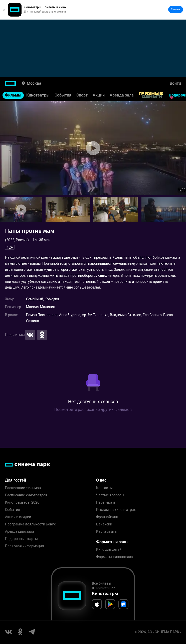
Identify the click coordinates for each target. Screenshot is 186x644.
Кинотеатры (38, 95)
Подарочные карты (21, 539)
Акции (99, 95)
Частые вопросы (110, 495)
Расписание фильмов (23, 488)
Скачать (176, 9)
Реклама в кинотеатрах (116, 510)
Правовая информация (25, 546)
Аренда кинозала (20, 532)
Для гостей (16, 480)
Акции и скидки (18, 517)
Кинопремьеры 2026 (22, 502)
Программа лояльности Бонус (30, 524)
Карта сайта (107, 532)
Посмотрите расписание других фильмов (93, 409)
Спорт (82, 95)
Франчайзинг (107, 517)
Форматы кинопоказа (115, 557)
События (63, 95)
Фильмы (13, 95)
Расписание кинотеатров (26, 495)
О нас (101, 480)
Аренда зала (122, 95)
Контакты (105, 488)
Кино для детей (109, 550)
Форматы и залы (112, 542)
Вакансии (104, 524)
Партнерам (106, 502)
